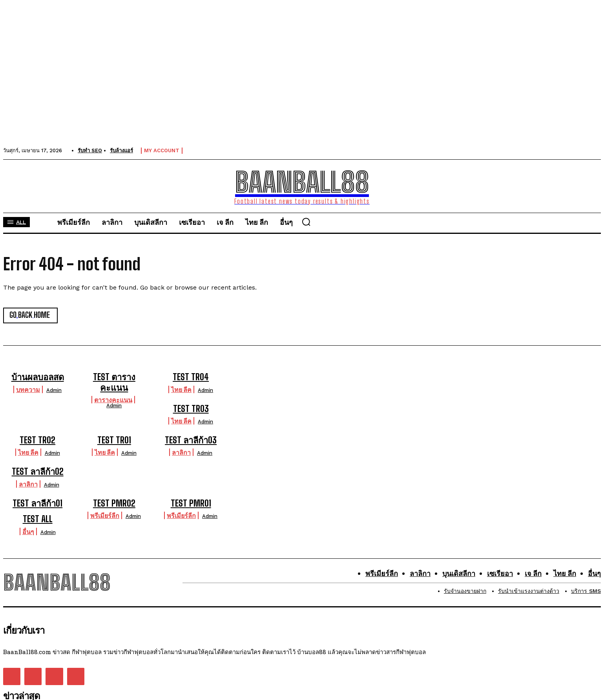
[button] (307, 222)
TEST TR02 (37, 440)
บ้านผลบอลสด (38, 377)
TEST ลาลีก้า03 (191, 440)
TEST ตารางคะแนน (114, 382)
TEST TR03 (191, 409)
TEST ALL (38, 519)
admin (54, 390)
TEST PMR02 (114, 503)
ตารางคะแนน (113, 400)
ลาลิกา (181, 452)
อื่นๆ (28, 531)
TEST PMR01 (191, 503)
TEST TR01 (114, 440)
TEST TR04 (191, 377)
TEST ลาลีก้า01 (37, 503)
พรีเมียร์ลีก (105, 515)
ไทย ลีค (181, 389)
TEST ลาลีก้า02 (38, 471)
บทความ (28, 389)
